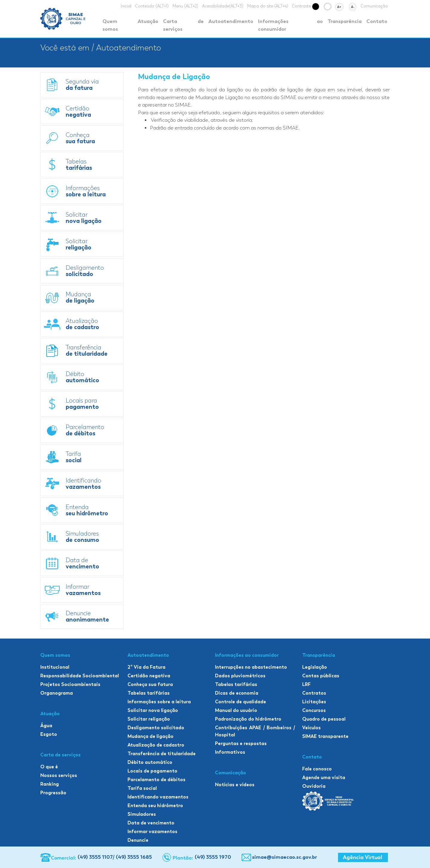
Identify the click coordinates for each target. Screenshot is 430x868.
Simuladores (142, 814)
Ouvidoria (314, 786)
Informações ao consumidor (290, 25)
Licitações (314, 702)
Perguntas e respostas (241, 743)
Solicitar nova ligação (153, 710)
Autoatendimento (231, 21)
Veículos (311, 728)
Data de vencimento (151, 823)
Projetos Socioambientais (70, 684)
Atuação (148, 21)
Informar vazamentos (152, 831)
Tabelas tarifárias (149, 693)
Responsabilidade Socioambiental (80, 676)
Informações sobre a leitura (159, 702)
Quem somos (110, 25)
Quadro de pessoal (324, 719)
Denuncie (138, 840)
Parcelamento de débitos (156, 780)
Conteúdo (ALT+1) (152, 6)
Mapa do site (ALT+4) (268, 6)
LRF (306, 684)
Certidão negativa (149, 676)
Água (46, 726)
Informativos (230, 752)
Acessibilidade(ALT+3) (223, 6)
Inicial (126, 6)
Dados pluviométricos (240, 676)
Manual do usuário (236, 710)
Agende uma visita (324, 777)
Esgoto (49, 734)
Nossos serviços (59, 775)
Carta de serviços (183, 25)
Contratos (314, 693)
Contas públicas (321, 676)
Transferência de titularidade (162, 754)
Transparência (345, 21)
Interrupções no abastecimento (251, 667)
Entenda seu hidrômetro (155, 805)
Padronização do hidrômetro (248, 719)
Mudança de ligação (150, 736)
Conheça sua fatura (150, 684)
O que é (49, 767)
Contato (377, 21)
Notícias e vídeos (235, 785)
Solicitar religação (149, 719)
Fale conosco (317, 769)
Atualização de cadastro (156, 745)
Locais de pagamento (152, 771)
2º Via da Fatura (146, 667)
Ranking (50, 784)
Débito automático (150, 762)
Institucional (55, 667)
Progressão (53, 793)
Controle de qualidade (241, 702)
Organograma (57, 693)
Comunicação (374, 6)
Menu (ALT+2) (185, 6)
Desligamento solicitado (156, 728)
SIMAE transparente (325, 736)
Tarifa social (142, 788)
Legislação (315, 667)
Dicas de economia (237, 693)
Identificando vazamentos (158, 797)
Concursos (314, 710)
